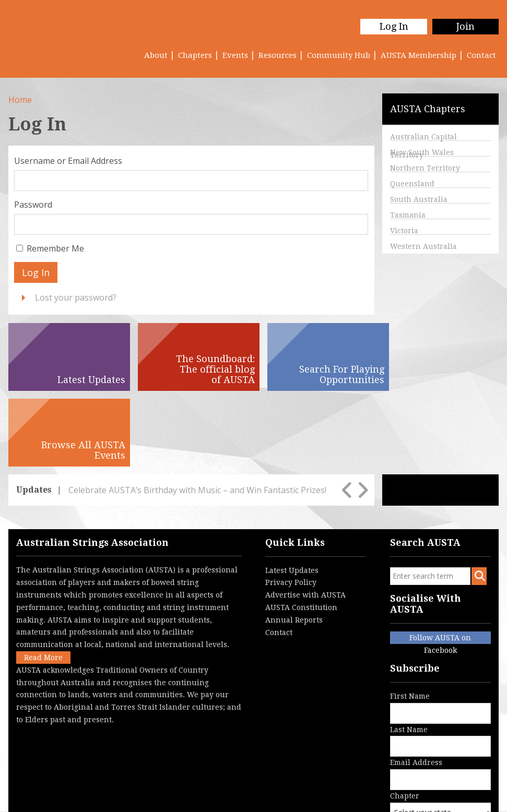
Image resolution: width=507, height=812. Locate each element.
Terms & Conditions (127, 799)
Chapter (442, 739)
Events (235, 55)
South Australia (419, 199)
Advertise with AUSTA (305, 519)
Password (33, 205)
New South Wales (422, 152)
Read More (43, 582)
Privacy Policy (291, 507)
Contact (481, 55)
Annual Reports (294, 544)
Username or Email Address (68, 161)
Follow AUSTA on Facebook (440, 563)
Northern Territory (425, 168)
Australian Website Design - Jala (437, 788)
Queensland (412, 184)
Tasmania (408, 215)
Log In (393, 26)
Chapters (195, 55)
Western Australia (423, 246)
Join (465, 26)
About (156, 55)
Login (229, 799)
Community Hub (339, 55)
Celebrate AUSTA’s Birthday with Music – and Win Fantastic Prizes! (197, 414)
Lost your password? (76, 297)
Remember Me (55, 248)
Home (20, 100)
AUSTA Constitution (301, 532)
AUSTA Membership (418, 55)
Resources (278, 55)
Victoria (404, 231)
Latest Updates (292, 494)
